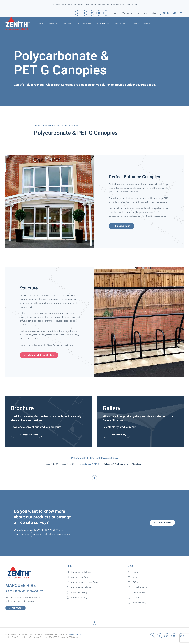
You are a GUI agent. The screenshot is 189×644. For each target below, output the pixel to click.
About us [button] (53, 23)
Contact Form (162, 523)
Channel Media (74, 634)
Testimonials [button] (120, 23)
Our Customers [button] (84, 23)
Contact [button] (148, 23)
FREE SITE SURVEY (23, 534)
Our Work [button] (67, 23)
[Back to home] (17, 24)
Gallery (135, 23)
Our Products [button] (103, 23)
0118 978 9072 (171, 13)
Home (41, 23)
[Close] (184, 5)
